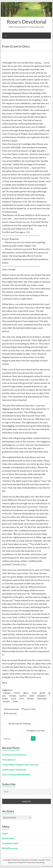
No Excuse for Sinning (18, 723)
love (22, 698)
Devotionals (11, 713)
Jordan (13, 696)
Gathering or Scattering (14, 769)
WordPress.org (10, 848)
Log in (5, 833)
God (34, 693)
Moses (30, 698)
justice (23, 696)
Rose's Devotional (27, 22)
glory (26, 693)
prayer (6, 701)
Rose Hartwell (12, 709)
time (16, 701)
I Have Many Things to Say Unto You (20, 765)
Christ (17, 693)
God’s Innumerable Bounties (16, 774)
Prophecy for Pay (37, 730)
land (32, 696)
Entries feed (8, 838)
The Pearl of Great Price (14, 755)
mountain (42, 698)
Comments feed (10, 843)
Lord (14, 698)
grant (42, 693)
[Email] (27, 792)
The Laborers (9, 760)
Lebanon (41, 696)
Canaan (7, 693)
